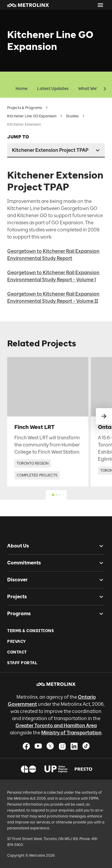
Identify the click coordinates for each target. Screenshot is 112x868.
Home (22, 89)
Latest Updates (53, 89)
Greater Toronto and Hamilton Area (56, 726)
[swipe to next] (104, 416)
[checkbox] (99, 546)
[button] (28, 5)
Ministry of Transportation (71, 733)
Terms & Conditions (30, 631)
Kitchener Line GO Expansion (32, 116)
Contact (17, 652)
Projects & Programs (24, 108)
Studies (72, 116)
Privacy (17, 641)
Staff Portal (22, 663)
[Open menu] (100, 5)
